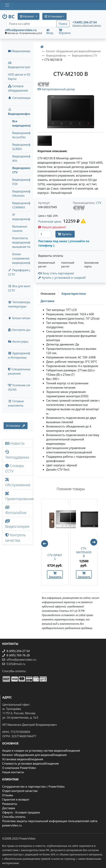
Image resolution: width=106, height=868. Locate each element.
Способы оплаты (14, 817)
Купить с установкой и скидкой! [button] (62, 278)
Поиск (63, 24)
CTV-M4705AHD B (84, 552)
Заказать (55, 575)
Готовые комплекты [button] (16, 403)
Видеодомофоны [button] (21, 112)
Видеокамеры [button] (20, 51)
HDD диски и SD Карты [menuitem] (19, 77)
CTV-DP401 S (55, 557)
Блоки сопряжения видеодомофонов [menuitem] (25, 258)
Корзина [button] (65, 32)
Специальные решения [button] (19, 371)
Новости (15, 443)
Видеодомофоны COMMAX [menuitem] (24, 205)
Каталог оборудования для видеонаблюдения (34, 755)
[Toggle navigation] (7, 5)
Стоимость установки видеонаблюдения (31, 764)
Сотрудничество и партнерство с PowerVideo (33, 787)
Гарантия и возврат (16, 799)
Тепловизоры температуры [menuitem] (19, 304)
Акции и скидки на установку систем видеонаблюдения (41, 751)
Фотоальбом (16, 510)
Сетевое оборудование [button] (18, 88)
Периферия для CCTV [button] (21, 272)
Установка (16, 426)
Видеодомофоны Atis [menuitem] (24, 158)
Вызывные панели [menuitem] (20, 229)
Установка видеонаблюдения (23, 759)
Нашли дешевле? (52, 227)
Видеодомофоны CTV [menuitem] (25, 170)
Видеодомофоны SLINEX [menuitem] (24, 147)
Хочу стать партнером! (56, 273)
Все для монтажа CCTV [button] (22, 288)
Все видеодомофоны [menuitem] (25, 123)
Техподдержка (17, 455)
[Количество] (45, 234)
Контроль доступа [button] (23, 330)
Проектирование (19, 496)
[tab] (48, 294)
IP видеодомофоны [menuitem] (24, 217)
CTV (99, 203)
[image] (71, 112)
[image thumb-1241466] (45, 140)
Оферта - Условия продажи (21, 812)
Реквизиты (10, 804)
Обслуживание (18, 483)
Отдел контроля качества (20, 791)
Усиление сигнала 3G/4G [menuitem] (23, 387)
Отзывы (8, 795)
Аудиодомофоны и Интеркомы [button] (22, 355)
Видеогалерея (17, 524)
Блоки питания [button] (21, 318)
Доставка (9, 808)
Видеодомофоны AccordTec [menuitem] (24, 135)
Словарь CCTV (15, 468)
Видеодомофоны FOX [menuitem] (24, 182)
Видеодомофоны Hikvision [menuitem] (24, 193)
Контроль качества (15, 538)
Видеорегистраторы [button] (22, 65)
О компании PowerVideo (19, 768)
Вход (50, 31)
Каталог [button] (27, 16)
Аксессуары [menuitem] (18, 341)
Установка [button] (53, 16)
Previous (43, 542)
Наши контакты (13, 772)
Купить (65, 234)
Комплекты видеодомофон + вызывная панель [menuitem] (25, 242)
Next (95, 544)
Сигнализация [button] (20, 98)
